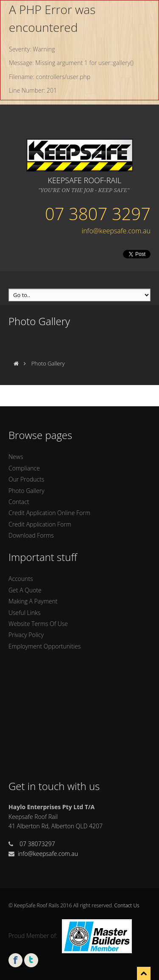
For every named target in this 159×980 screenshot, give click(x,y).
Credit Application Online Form (49, 513)
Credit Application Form (40, 524)
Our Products (26, 479)
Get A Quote (25, 590)
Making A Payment (33, 601)
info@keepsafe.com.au (116, 231)
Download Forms (31, 535)
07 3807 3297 (98, 214)
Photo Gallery (26, 491)
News (16, 457)
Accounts (21, 579)
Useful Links (24, 613)
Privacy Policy (26, 635)
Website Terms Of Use (38, 624)
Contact (19, 502)
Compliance (24, 468)
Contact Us (127, 905)
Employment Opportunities (45, 646)
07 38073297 (37, 844)
